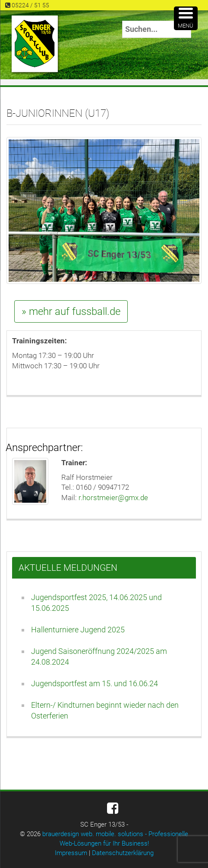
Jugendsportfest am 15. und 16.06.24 (95, 683)
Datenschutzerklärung (123, 853)
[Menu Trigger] (186, 18)
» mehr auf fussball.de (71, 311)
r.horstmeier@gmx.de (113, 498)
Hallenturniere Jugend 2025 (78, 630)
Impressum (71, 853)
